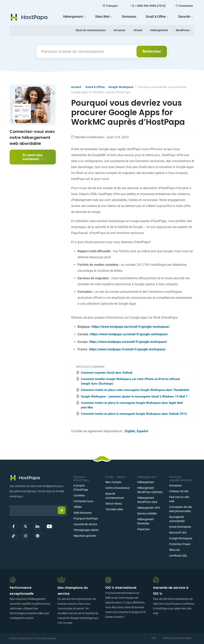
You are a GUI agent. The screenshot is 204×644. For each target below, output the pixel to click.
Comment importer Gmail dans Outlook (107, 373)
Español (142, 431)
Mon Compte (113, 482)
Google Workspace (121, 87)
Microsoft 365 (178, 533)
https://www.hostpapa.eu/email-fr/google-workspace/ (128, 342)
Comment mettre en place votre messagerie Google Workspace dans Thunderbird (135, 390)
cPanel (138, 30)
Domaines (175, 485)
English (130, 431)
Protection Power (180, 544)
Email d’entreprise (180, 527)
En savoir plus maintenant (33, 157)
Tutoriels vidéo (114, 509)
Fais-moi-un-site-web (179, 499)
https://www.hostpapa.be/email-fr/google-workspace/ (131, 327)
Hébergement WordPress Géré (147, 500)
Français (111, 6)
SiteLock (174, 550)
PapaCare (143, 529)
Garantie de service (85, 524)
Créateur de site (179, 491)
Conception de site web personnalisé (180, 509)
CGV (154, 638)
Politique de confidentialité (177, 638)
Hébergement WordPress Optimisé (150, 490)
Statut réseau (114, 504)
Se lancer (120, 30)
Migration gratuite (85, 536)
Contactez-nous (83, 501)
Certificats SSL (178, 556)
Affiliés (78, 507)
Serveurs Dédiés (147, 513)
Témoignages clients (86, 530)
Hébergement (159, 30)
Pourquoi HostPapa (86, 518)
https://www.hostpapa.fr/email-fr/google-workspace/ (128, 349)
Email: (10, 503)
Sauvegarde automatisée (177, 519)
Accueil (76, 87)
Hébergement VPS (149, 508)
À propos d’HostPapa (81, 488)
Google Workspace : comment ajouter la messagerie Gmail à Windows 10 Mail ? (134, 396)
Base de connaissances (91, 30)
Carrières (79, 495)
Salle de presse (83, 513)
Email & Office (95, 87)
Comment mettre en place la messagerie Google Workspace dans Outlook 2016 (134, 414)
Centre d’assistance (118, 488)
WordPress (183, 30)
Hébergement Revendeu (146, 521)
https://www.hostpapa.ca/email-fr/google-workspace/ (129, 334)
